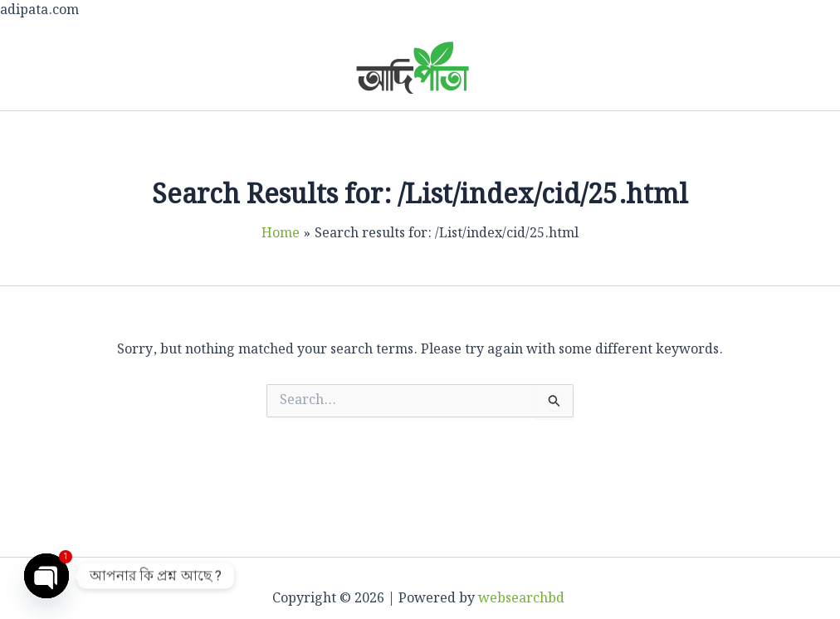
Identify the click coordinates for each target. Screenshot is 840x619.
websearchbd (523, 599)
